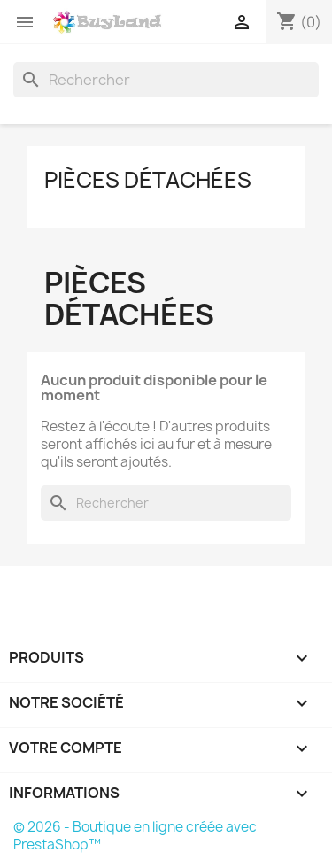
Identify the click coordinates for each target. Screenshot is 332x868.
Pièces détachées (148, 180)
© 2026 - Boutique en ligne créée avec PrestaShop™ (135, 836)
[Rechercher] (166, 80)
